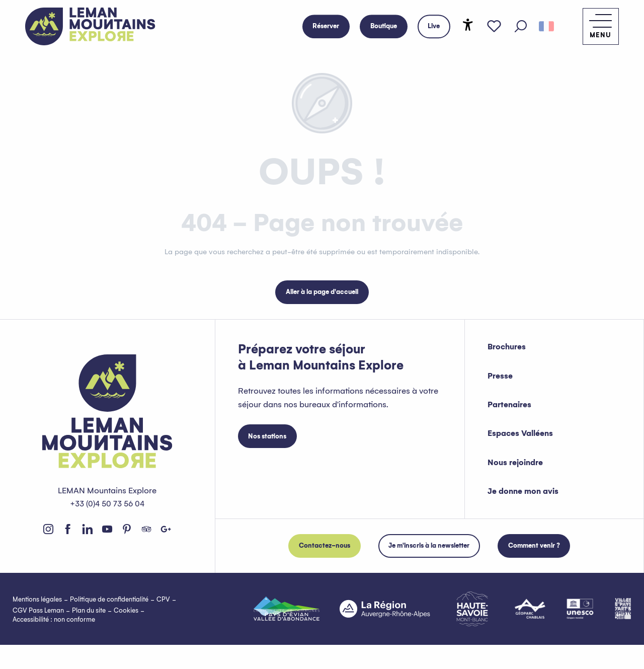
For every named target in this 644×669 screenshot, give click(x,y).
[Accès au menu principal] (598, 27)
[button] (522, 27)
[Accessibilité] (469, 25)
